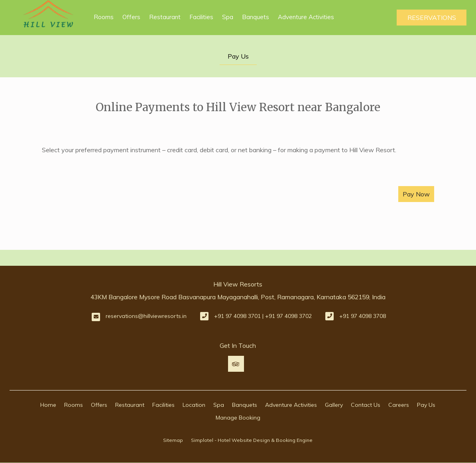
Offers (131, 17)
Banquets (256, 17)
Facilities (201, 17)
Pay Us (238, 56)
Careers (399, 405)
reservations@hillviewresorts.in (146, 316)
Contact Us (366, 405)
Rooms (104, 17)
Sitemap (173, 440)
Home (48, 405)
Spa (228, 17)
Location (194, 405)
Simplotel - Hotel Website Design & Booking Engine (252, 440)
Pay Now (416, 194)
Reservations (432, 18)
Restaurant (165, 17)
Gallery (334, 405)
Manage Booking (238, 418)
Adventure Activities (306, 17)
